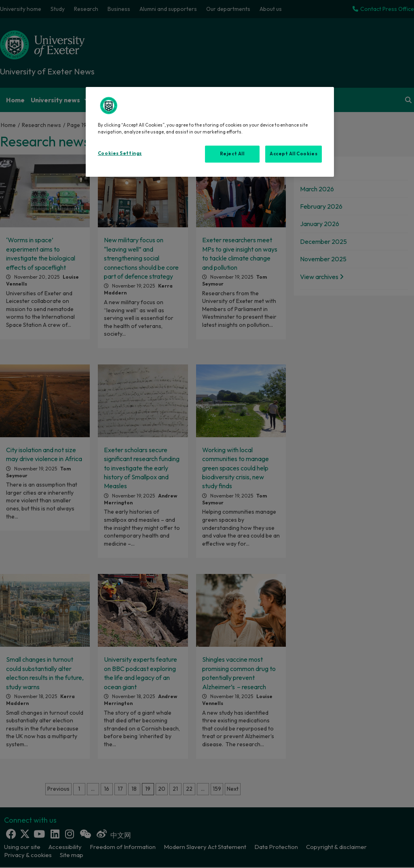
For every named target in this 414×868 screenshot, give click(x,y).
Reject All (232, 154)
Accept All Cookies (294, 154)
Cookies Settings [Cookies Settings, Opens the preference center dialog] (120, 153)
